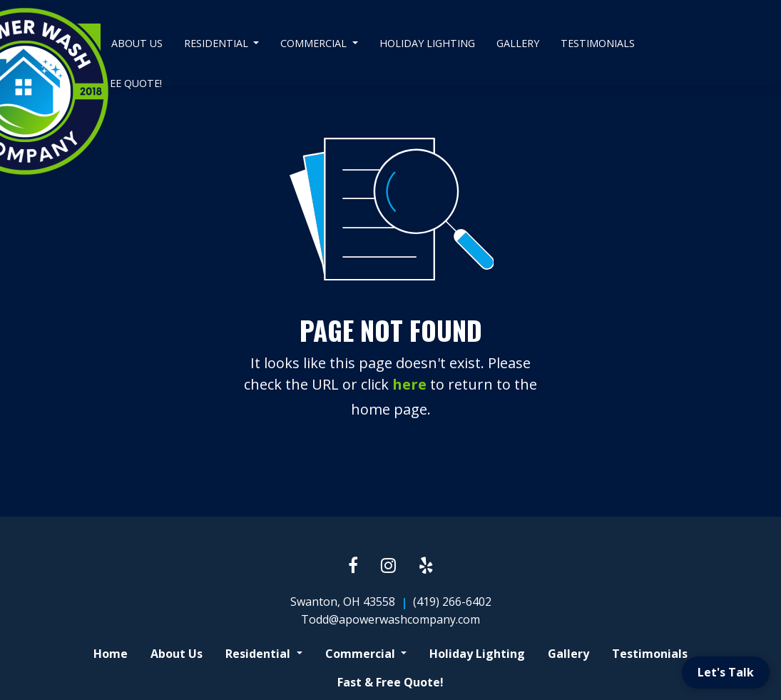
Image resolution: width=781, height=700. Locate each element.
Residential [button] (218, 43)
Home (111, 654)
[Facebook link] (353, 566)
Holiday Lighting (427, 43)
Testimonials (598, 43)
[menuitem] (137, 44)
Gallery (518, 43)
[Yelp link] (426, 566)
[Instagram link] (388, 566)
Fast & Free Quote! (390, 682)
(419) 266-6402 (452, 602)
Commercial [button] (315, 43)
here (409, 384)
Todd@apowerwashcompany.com (390, 619)
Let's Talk (726, 672)
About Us (137, 43)
